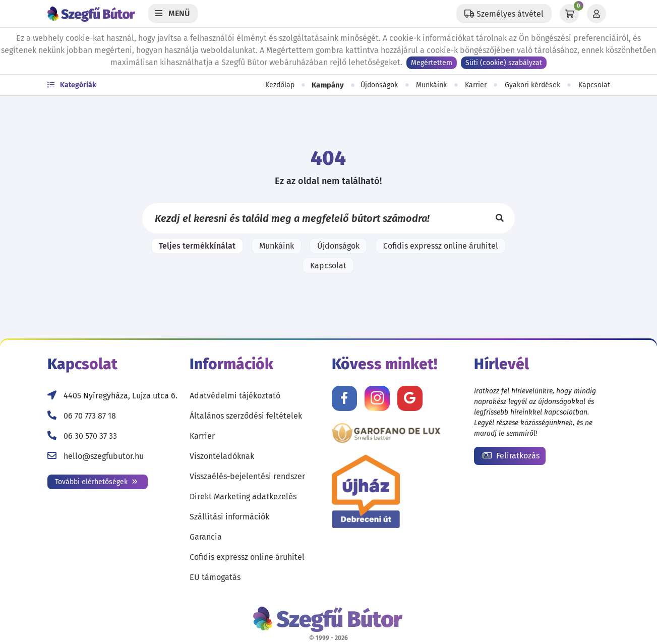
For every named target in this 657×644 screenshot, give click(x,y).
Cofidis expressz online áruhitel (441, 246)
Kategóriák (72, 85)
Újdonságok (379, 85)
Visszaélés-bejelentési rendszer (247, 476)
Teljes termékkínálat (197, 246)
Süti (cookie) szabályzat (504, 63)
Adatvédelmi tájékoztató (235, 396)
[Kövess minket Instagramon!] (377, 398)
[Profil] (596, 14)
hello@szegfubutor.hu (104, 456)
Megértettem (432, 63)
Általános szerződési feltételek (246, 416)
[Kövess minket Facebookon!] (344, 398)
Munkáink (431, 85)
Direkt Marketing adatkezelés (243, 496)
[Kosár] (569, 14)
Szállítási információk (229, 517)
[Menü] (173, 14)
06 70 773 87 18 (90, 416)
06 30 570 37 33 (90, 436)
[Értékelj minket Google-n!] (410, 398)
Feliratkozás (511, 456)
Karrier (476, 85)
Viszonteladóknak (222, 456)
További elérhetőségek (96, 482)
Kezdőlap (280, 85)
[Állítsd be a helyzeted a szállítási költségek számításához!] (504, 14)
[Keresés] (500, 218)
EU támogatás (215, 577)
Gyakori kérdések (532, 85)
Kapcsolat (594, 85)
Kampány (328, 85)
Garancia (206, 537)
